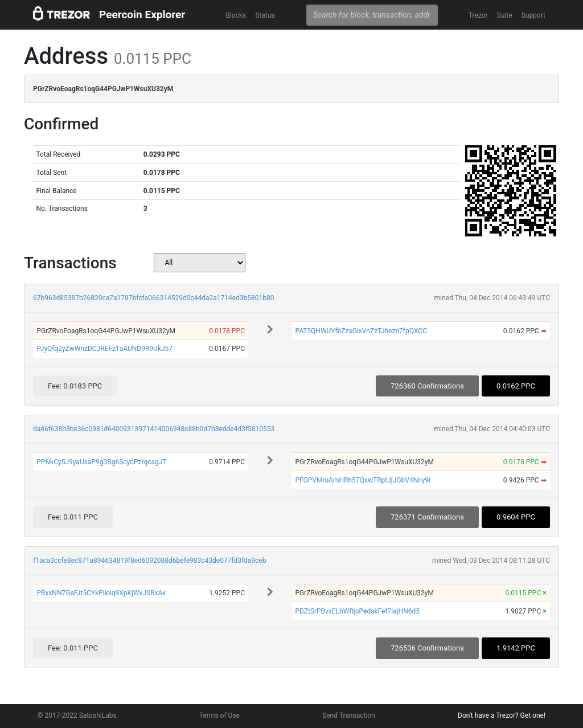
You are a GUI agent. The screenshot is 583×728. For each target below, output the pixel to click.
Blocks (236, 15)
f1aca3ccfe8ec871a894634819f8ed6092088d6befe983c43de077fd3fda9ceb (149, 561)
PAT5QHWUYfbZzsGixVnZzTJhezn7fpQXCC (361, 331)
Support (533, 15)
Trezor (478, 15)
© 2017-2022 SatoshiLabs (77, 715)
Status (265, 15)
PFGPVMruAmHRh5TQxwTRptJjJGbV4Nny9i (363, 480)
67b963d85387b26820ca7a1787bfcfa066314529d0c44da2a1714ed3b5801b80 (154, 298)
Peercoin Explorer (142, 15)
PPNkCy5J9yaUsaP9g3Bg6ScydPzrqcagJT (101, 462)
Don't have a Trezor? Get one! (502, 715)
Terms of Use (219, 715)
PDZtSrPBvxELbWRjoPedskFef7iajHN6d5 (357, 611)
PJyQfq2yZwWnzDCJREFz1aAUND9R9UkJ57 (104, 349)
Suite (505, 15)
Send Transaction (349, 715)
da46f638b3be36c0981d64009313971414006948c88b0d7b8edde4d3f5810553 (154, 429)
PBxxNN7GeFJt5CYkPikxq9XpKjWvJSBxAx (101, 593)
